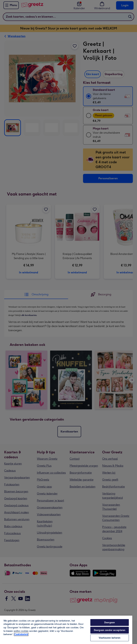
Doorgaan (110, 622)
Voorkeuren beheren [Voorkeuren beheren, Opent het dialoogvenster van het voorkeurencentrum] (110, 638)
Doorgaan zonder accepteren (110, 630)
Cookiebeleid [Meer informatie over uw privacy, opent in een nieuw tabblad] (21, 634)
